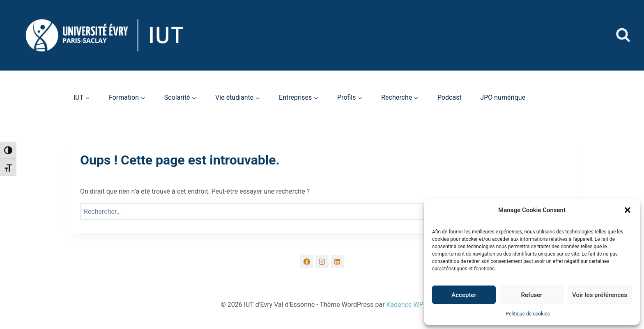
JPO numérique (503, 97)
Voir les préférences (600, 295)
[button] (628, 210)
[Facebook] (307, 262)
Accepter (464, 295)
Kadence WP (405, 305)
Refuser (531, 295)
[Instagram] (322, 262)
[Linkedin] (337, 262)
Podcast (450, 97)
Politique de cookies (528, 314)
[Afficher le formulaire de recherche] (623, 35)
